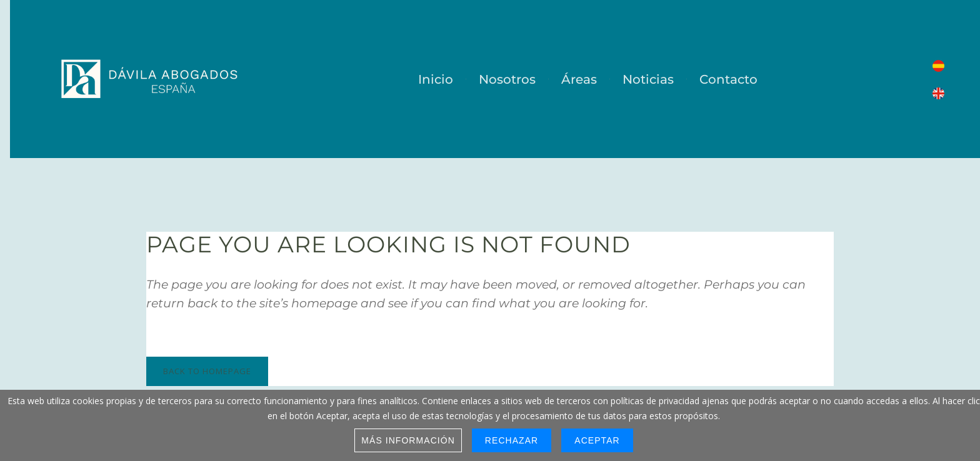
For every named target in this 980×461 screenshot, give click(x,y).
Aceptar (597, 440)
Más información (408, 440)
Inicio (436, 79)
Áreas (579, 79)
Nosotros (507, 79)
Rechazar (512, 440)
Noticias (648, 79)
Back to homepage (207, 371)
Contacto (728, 79)
